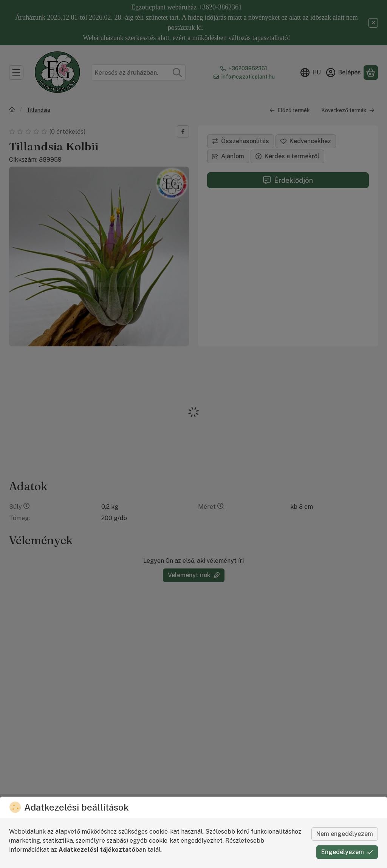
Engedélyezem (347, 852)
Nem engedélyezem (345, 834)
